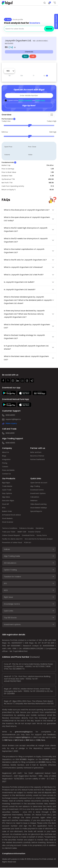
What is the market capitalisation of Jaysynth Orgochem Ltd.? (24, 251)
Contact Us (6, 474)
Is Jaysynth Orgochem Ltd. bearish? (20, 290)
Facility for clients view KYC (12, 539)
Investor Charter (34, 532)
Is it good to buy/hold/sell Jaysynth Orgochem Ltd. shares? (26, 347)
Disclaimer (40, 528)
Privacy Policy (40, 100)
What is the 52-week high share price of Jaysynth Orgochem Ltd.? (26, 229)
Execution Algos (8, 501)
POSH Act (28, 543)
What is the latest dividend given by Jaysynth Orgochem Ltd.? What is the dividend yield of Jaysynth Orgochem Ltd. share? (28, 300)
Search (49, 29)
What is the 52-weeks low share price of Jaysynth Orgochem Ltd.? (26, 240)
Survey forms (42, 535)
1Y (34, 76)
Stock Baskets (7, 518)
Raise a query (11, 423)
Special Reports (36, 511)
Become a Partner (37, 456)
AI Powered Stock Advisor (12, 515)
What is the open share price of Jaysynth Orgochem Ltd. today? (27, 219)
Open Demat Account (39, 483)
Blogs (4, 456)
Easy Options (7, 493)
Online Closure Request (11, 535)
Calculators (35, 497)
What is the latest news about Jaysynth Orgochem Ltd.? (26, 358)
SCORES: (23, 759)
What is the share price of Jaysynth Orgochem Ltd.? (27, 210)
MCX (17, 740)
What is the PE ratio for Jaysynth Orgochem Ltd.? (25, 260)
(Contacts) (35, 657)
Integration (6, 459)
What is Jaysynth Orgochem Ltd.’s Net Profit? (24, 275)
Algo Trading (35, 486)
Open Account (56, 22)
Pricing (5, 463)
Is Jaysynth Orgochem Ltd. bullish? (19, 282)
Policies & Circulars (27, 528)
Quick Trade (7, 490)
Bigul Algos (6, 483)
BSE (28, 740)
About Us (6, 452)
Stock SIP (6, 504)
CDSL (38, 740)
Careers (5, 467)
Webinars (34, 501)
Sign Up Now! (29, 105)
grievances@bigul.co (24, 732)
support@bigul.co (13, 419)
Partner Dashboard (37, 459)
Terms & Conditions (25, 100)
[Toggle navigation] (52, 115)
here (10, 740)
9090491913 (10, 415)
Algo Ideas (6, 497)
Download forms (28, 535)
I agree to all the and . (26, 100)
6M (22, 76)
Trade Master (7, 486)
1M (10, 76)
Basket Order (7, 511)
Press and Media (8, 470)
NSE (6, 740)
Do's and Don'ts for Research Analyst (39, 539)
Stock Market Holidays (39, 508)
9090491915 (10, 443)
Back (8, 20)
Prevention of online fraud (12, 543)
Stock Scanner (8, 522)
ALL (46, 76)
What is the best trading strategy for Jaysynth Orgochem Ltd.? (24, 337)
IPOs (4, 508)
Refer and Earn (36, 452)
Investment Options (38, 493)
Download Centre (37, 490)
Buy (25, 56)
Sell (33, 56)
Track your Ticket (9, 532)
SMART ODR (22, 532)
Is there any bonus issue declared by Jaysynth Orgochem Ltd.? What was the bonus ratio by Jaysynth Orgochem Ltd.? (24, 314)
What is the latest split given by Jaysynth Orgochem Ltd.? (27, 326)
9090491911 (10, 433)
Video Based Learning (38, 504)
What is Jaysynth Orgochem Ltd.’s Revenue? (23, 267)
